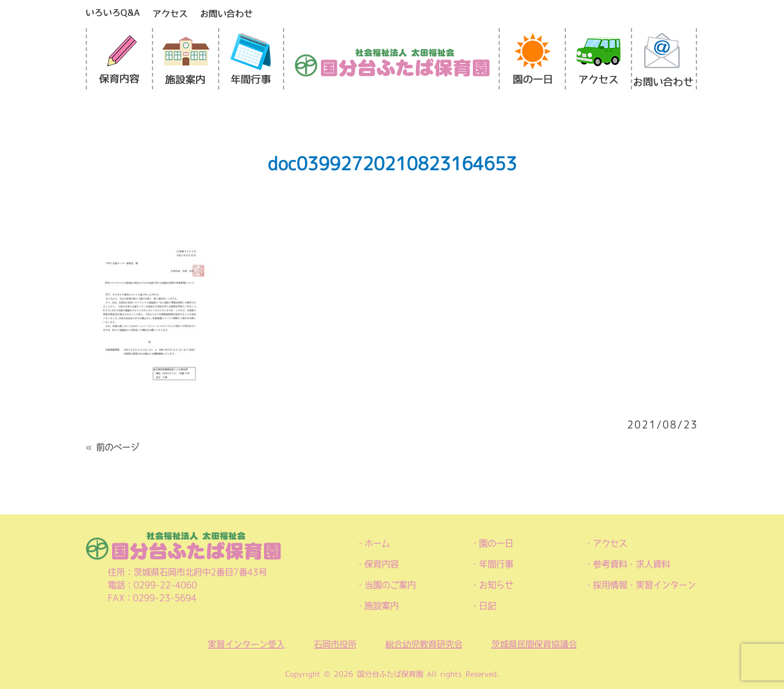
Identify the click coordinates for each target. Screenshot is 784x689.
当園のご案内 (390, 585)
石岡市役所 (335, 644)
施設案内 (382, 606)
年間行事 (496, 564)
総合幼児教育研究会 (424, 644)
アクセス (610, 543)
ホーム (377, 543)
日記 (488, 606)
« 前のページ (112, 447)
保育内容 (382, 564)
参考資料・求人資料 (631, 564)
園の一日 (496, 543)
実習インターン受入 (246, 644)
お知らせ (496, 585)
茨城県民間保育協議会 (534, 644)
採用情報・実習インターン (644, 585)
